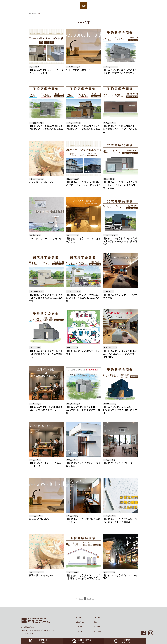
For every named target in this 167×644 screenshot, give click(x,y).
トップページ (33, 14)
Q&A (96, 622)
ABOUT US (80, 622)
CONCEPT (79, 627)
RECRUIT (97, 631)
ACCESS (97, 627)
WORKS (97, 617)
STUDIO (79, 631)
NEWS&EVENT (81, 617)
